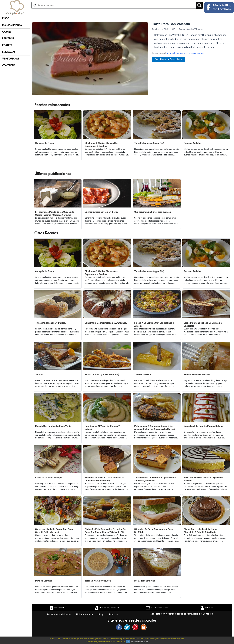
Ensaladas (9, 52)
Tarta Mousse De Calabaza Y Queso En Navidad (203, 479)
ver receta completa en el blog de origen (185, 53)
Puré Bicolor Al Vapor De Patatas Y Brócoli (102, 428)
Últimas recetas (85, 615)
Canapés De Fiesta (45, 143)
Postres (7, 45)
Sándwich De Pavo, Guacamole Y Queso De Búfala (154, 531)
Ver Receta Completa (168, 59)
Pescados (8, 39)
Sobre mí (114, 615)
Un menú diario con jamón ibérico (102, 212)
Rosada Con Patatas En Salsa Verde (53, 426)
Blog (101, 615)
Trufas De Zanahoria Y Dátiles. (51, 323)
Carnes (7, 32)
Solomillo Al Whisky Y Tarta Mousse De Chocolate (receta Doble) (104, 479)
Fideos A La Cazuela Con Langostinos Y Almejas (154, 324)
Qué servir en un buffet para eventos (153, 212)
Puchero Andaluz (192, 143)
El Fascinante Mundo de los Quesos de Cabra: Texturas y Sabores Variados (55, 213)
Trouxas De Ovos (143, 374)
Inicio (6, 18)
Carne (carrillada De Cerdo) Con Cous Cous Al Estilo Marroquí (54, 531)
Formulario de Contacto (200, 614)
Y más (146, 642)
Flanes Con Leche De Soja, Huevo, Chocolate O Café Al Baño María (201, 531)
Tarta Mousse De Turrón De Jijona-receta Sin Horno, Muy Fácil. (155, 479)
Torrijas (39, 374)
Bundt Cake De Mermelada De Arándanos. (106, 323)
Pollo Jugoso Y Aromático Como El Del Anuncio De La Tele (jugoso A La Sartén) (155, 428)
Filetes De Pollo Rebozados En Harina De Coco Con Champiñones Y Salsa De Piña (105, 531)
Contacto (9, 65)
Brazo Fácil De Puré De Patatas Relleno (203, 426)
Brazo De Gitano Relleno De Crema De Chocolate (203, 324)
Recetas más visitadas (59, 615)
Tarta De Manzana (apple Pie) (149, 143)
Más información (137, 642)
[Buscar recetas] (114, 5)
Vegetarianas (11, 59)
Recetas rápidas (12, 25)
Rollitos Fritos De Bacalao (197, 374)
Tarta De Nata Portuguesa (98, 581)
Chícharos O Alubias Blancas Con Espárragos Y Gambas (101, 145)
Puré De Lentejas (44, 581)
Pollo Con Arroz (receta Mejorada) (102, 374)
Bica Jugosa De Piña (145, 581)
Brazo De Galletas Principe (49, 478)
